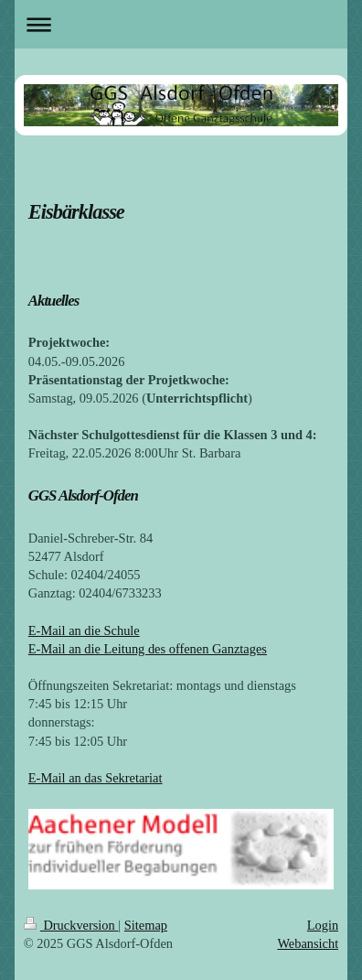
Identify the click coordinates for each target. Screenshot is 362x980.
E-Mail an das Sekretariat (96, 778)
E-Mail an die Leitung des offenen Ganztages (148, 649)
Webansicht (308, 943)
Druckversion (71, 925)
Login (323, 925)
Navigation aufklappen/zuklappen (181, 24)
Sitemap (146, 925)
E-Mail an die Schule (84, 630)
